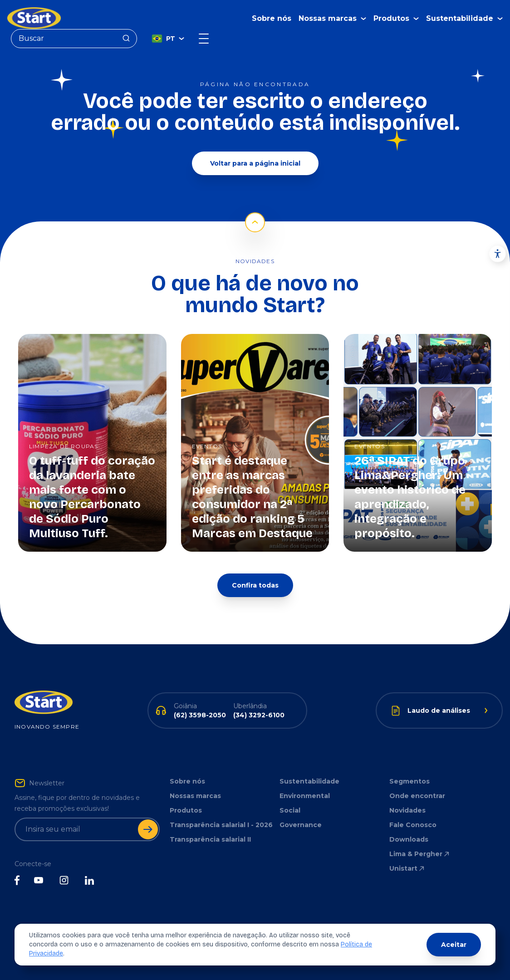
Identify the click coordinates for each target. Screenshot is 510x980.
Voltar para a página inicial (255, 163)
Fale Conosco (413, 825)
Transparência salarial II (210, 839)
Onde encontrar (417, 796)
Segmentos (409, 781)
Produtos (186, 810)
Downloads (409, 839)
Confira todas (255, 585)
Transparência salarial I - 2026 (221, 825)
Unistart (407, 868)
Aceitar (454, 945)
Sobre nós (272, 18)
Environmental (305, 796)
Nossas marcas (195, 796)
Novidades (407, 810)
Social (290, 810)
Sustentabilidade (309, 781)
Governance (301, 825)
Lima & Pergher (420, 854)
